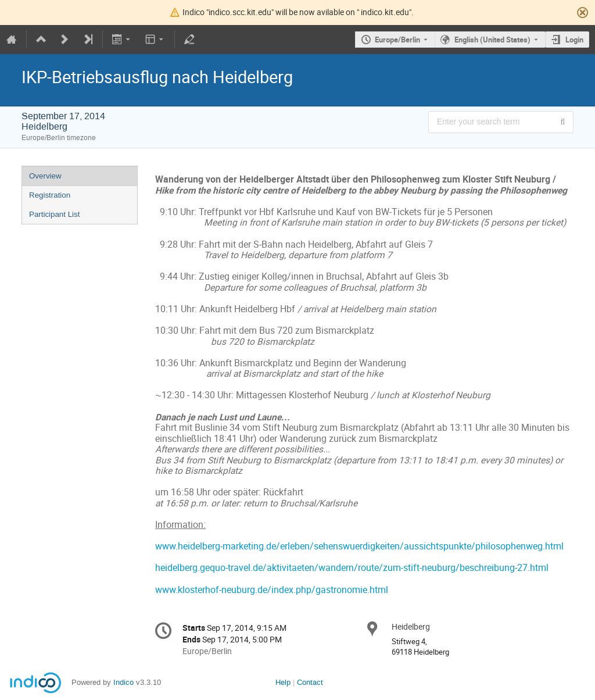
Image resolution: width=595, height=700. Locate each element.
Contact (310, 682)
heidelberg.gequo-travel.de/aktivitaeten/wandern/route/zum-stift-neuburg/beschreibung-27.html (352, 568)
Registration (50, 195)
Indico (123, 682)
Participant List (54, 214)
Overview (45, 176)
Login (574, 40)
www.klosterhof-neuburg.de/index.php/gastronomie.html (272, 590)
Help (283, 682)
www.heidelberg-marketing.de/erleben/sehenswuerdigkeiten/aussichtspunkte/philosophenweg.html (359, 546)
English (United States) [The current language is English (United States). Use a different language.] (492, 40)
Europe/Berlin (397, 40)
